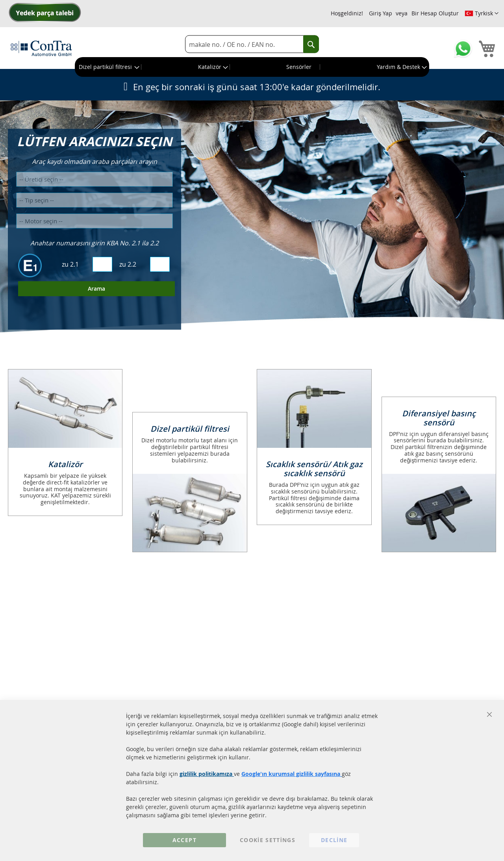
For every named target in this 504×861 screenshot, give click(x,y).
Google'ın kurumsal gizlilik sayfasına (292, 774)
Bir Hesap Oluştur (435, 13)
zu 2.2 (128, 264)
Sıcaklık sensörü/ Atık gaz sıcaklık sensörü (314, 469)
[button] (482, 13)
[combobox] (252, 44)
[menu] (252, 67)
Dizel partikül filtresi (190, 429)
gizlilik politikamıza (207, 774)
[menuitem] (108, 67)
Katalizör (65, 464)
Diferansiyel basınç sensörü (439, 418)
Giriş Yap (381, 13)
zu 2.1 (70, 264)
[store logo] (41, 48)
